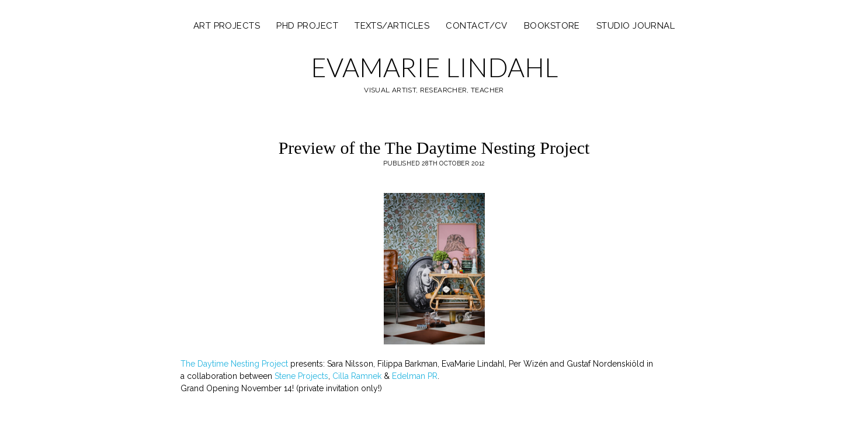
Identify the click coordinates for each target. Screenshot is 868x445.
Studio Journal (636, 26)
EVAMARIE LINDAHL (434, 67)
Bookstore (552, 26)
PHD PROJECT (307, 26)
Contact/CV (477, 26)
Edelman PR (415, 376)
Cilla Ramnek (357, 376)
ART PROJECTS (227, 26)
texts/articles (392, 26)
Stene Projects (301, 376)
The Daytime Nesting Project (234, 364)
